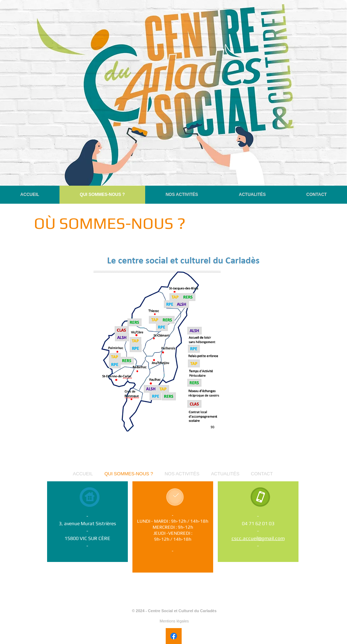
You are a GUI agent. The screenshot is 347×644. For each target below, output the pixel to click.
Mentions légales (174, 621)
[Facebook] (174, 636)
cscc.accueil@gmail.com (258, 538)
